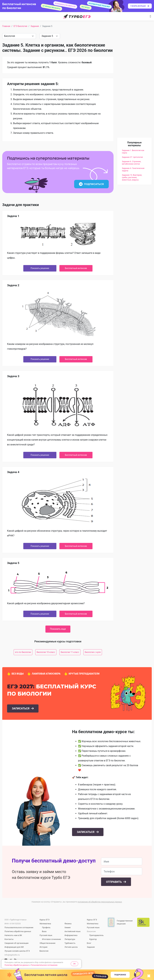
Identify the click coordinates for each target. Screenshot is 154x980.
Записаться (21, 708)
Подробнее (120, 975)
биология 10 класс (46, 652)
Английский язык (73, 931)
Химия (68, 927)
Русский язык (46, 935)
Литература (70, 939)
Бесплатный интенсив (76, 268)
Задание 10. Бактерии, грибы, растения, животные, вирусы (132, 177)
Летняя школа (71, 947)
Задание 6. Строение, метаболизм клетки (132, 163)
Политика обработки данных (18, 931)
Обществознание (48, 943)
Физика (68, 924)
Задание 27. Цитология (132, 157)
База (44, 931)
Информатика (71, 935)
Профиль (46, 927)
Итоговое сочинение (52, 939)
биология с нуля (93, 652)
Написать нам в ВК (13, 935)
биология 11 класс (70, 652)
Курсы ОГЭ (92, 920)
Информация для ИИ (14, 947)
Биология (44, 951)
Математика (45, 924)
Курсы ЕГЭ (45, 920)
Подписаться (91, 184)
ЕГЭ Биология (20, 26)
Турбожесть (70, 943)
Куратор (93, 939)
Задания (35, 26)
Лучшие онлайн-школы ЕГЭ (17, 951)
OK (74, 964)
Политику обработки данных (17, 965)
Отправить (114, 882)
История (44, 947)
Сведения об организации (16, 943)
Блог (89, 943)
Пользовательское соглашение (19, 927)
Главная (6, 26)
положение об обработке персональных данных (100, 902)
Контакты (9, 939)
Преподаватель (96, 935)
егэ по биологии (23, 652)
